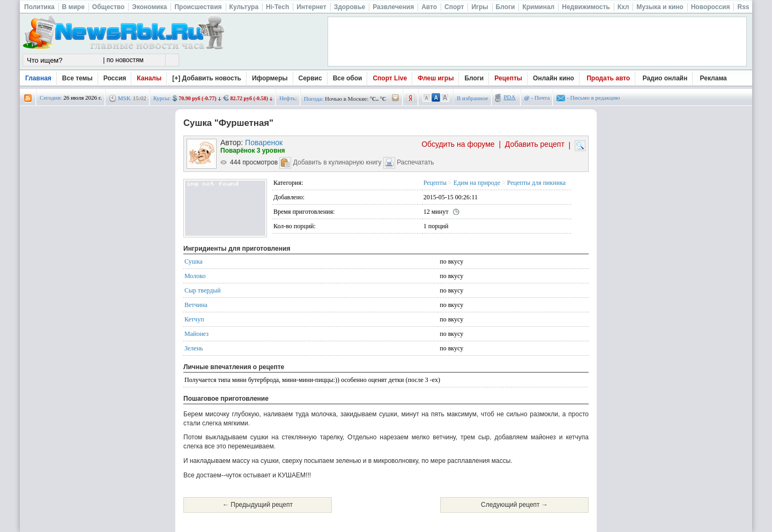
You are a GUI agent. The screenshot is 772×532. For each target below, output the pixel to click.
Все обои (348, 78)
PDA (510, 97)
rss (28, 98)
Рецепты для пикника (536, 183)
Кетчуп (194, 319)
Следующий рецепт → (514, 505)
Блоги (474, 78)
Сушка (194, 261)
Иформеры (270, 78)
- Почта (537, 98)
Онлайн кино (554, 78)
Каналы (149, 78)
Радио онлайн (665, 78)
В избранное (473, 98)
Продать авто (608, 78)
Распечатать (415, 162)
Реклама (714, 78)
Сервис (310, 78)
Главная (38, 78)
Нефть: (288, 98)
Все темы (77, 78)
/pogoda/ (396, 98)
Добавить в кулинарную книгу (337, 162)
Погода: (314, 99)
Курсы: (162, 98)
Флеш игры (436, 78)
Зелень (194, 348)
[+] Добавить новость (207, 78)
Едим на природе (477, 183)
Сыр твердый (203, 290)
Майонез (196, 334)
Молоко (195, 276)
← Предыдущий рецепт (258, 505)
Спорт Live (390, 78)
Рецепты (508, 78)
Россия (115, 78)
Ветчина (196, 305)
